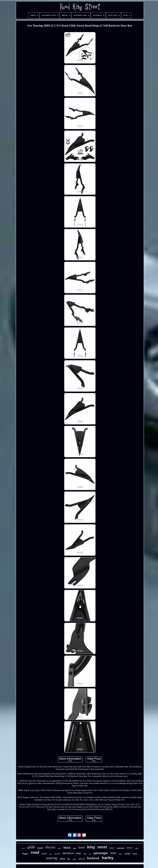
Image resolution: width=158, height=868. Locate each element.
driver (130, 848)
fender (128, 854)
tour (74, 848)
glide (31, 847)
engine (120, 854)
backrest (93, 858)
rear (79, 853)
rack (85, 854)
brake (135, 854)
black (67, 848)
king (91, 847)
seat (113, 853)
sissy (112, 848)
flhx (51, 854)
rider (90, 854)
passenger (101, 853)
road (35, 852)
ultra (137, 848)
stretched (120, 848)
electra (50, 847)
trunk (40, 848)
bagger (25, 854)
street (102, 847)
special (82, 859)
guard (74, 859)
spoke (44, 853)
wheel (62, 859)
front (82, 847)
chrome (57, 854)
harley (108, 858)
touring (52, 858)
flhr (69, 859)
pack (59, 848)
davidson (68, 853)
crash (23, 848)
